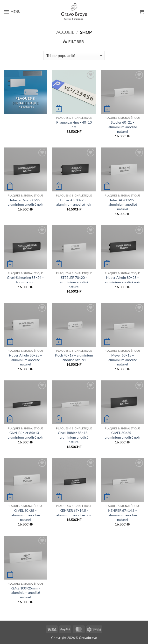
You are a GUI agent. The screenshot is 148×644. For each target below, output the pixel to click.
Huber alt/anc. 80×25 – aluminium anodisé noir (25, 202)
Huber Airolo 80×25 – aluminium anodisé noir (123, 280)
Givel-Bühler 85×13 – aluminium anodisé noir (25, 435)
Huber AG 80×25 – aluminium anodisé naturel (123, 204)
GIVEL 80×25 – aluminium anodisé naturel (26, 515)
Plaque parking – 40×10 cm (74, 125)
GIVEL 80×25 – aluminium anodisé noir (123, 435)
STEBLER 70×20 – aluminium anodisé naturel (74, 282)
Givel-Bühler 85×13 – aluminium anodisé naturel (74, 437)
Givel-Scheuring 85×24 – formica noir (25, 280)
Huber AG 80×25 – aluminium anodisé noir (74, 202)
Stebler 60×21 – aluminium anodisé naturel (123, 127)
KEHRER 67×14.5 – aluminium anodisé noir (74, 513)
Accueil (65, 32)
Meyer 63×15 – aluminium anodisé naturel (123, 360)
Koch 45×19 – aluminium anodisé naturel (74, 357)
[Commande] (74, 56)
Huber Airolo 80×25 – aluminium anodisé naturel (25, 360)
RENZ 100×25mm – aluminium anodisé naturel (25, 593)
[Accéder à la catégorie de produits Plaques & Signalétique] (25, 92)
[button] (12, 12)
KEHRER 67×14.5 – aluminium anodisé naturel (123, 515)
